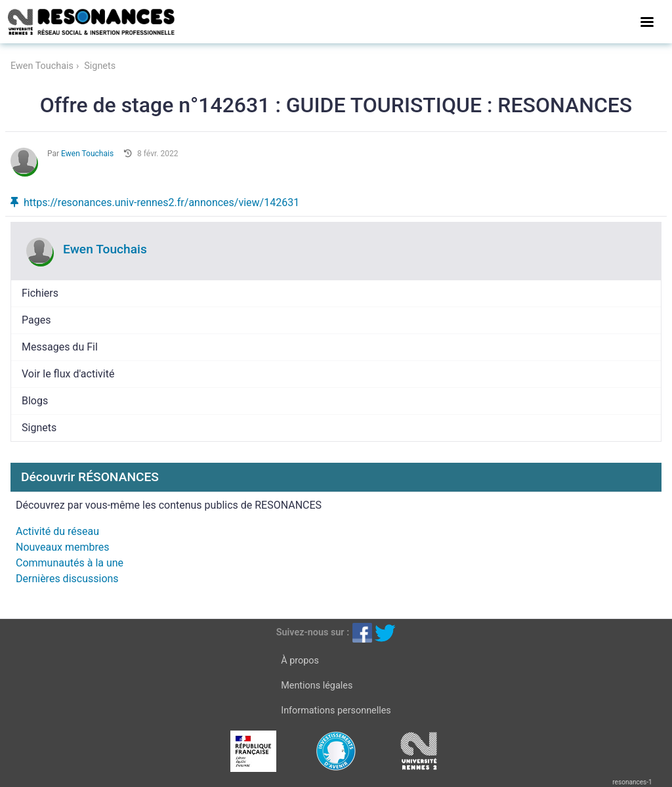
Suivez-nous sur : (313, 632)
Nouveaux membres (62, 547)
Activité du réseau (57, 531)
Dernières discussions (67, 579)
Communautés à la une (70, 563)
